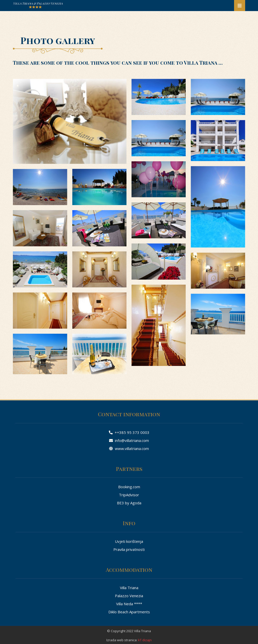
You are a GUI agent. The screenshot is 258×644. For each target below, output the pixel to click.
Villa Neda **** (129, 604)
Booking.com (129, 487)
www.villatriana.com (129, 448)
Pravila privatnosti (129, 549)
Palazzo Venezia (129, 596)
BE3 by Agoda (129, 503)
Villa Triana (129, 588)
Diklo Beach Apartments (129, 612)
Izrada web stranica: (122, 640)
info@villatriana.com (129, 440)
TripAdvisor (129, 495)
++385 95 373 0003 (129, 432)
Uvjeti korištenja (129, 541)
